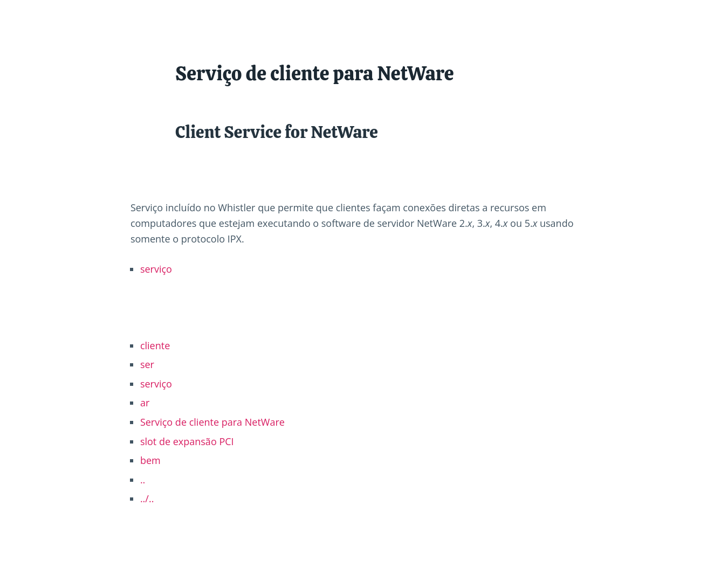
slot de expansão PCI (187, 441)
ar (145, 403)
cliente (155, 345)
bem (150, 460)
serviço (156, 269)
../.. (147, 498)
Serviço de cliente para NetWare (212, 422)
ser (147, 364)
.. (143, 480)
